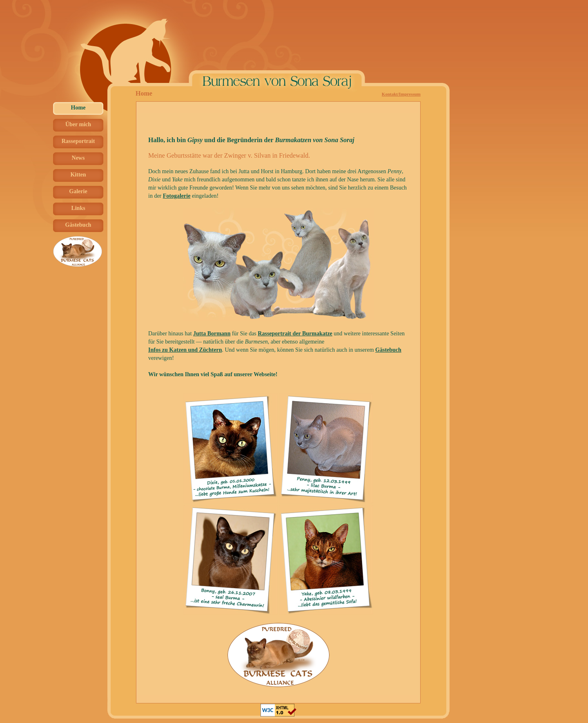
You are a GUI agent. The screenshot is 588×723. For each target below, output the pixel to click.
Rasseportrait (78, 141)
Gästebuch (78, 225)
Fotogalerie (177, 196)
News (78, 158)
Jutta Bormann (212, 334)
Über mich (78, 124)
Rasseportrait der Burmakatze (295, 334)
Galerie (78, 191)
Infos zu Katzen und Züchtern (185, 350)
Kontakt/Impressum (401, 94)
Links (78, 208)
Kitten (78, 175)
